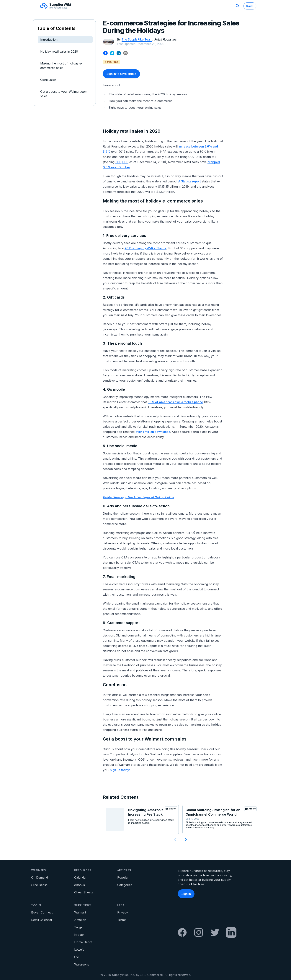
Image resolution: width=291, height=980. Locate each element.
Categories (125, 885)
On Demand (40, 877)
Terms (122, 920)
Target (79, 927)
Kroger (79, 935)
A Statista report (189, 181)
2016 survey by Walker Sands (145, 248)
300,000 (122, 162)
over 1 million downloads (153, 432)
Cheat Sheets (84, 892)
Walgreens (82, 964)
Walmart (80, 912)
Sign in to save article (121, 74)
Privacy (123, 912)
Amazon (80, 920)
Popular (123, 877)
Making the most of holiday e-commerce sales (61, 66)
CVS (77, 957)
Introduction (49, 40)
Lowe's (79, 950)
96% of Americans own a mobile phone (175, 402)
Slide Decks (39, 885)
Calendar (81, 877)
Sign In (250, 6)
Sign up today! (120, 770)
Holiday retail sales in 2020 (59, 51)
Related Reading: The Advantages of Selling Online (138, 497)
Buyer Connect (42, 912)
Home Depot (83, 942)
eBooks (80, 885)
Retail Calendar (42, 920)
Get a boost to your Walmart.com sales (64, 94)
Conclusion (48, 80)
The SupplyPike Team (137, 39)
